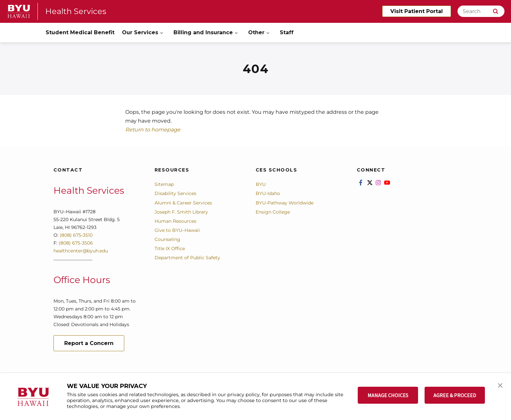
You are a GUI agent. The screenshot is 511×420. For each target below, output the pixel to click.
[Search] (481, 11)
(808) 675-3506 (76, 243)
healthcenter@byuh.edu (81, 251)
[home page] (19, 11)
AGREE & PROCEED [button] (455, 395)
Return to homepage (153, 130)
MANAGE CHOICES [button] (388, 395)
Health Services (76, 11)
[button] (500, 385)
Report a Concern (89, 343)
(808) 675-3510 (75, 235)
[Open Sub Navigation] (162, 33)
